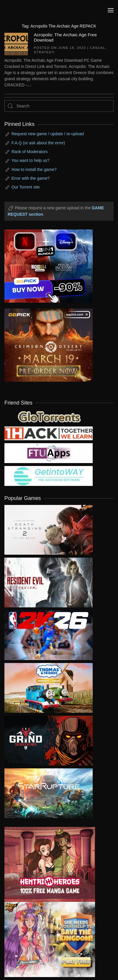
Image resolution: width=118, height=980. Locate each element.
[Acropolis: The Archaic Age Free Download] (16, 43)
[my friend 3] (49, 433)
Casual (98, 48)
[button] (111, 10)
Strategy (44, 52)
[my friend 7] (49, 475)
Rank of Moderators (30, 152)
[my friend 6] (49, 453)
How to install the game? (34, 169)
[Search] (59, 106)
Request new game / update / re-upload (48, 134)
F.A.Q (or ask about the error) (38, 143)
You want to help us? (30, 160)
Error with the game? (31, 178)
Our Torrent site (26, 187)
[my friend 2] (49, 416)
